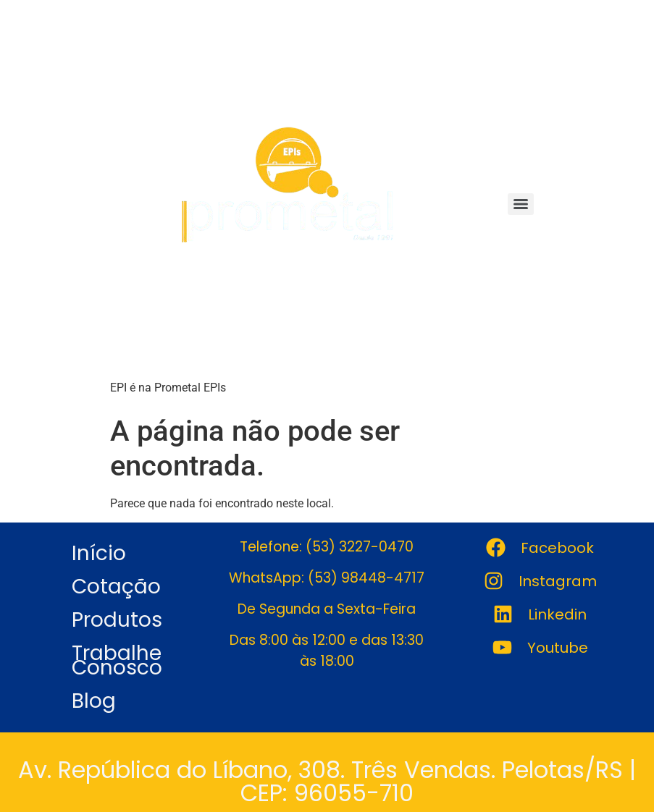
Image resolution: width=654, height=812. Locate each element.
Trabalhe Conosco (117, 660)
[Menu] (521, 204)
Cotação (116, 587)
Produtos (117, 620)
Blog (94, 701)
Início (99, 553)
